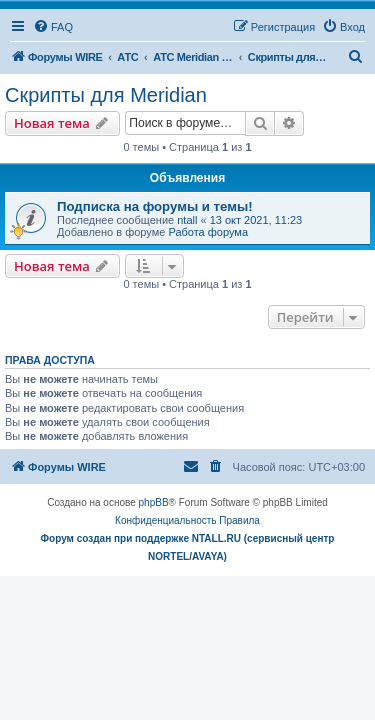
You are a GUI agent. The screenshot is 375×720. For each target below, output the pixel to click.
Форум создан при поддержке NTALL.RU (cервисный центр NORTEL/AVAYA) (188, 547)
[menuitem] (53, 27)
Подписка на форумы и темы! (155, 206)
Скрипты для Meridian (106, 95)
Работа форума (208, 232)
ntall (187, 220)
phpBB (154, 502)
